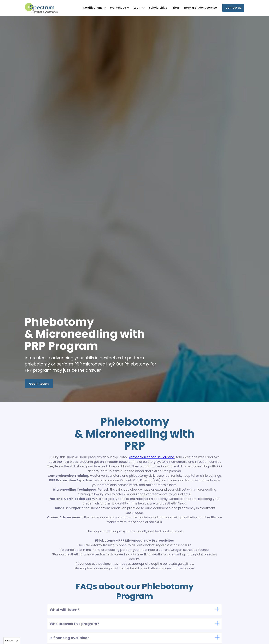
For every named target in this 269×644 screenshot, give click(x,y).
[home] (41, 8)
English (9, 641)
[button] (94, 8)
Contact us (233, 8)
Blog (176, 8)
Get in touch (39, 384)
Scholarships (158, 8)
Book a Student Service (201, 8)
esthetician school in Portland (152, 457)
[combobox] (12, 641)
